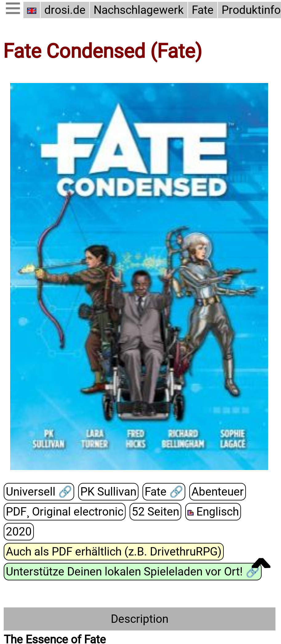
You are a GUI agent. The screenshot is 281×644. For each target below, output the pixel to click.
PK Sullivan (106, 492)
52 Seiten (153, 512)
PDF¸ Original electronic (64, 512)
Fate (201, 10)
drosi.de (65, 10)
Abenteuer (215, 492)
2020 (256, 512)
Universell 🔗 (38, 492)
